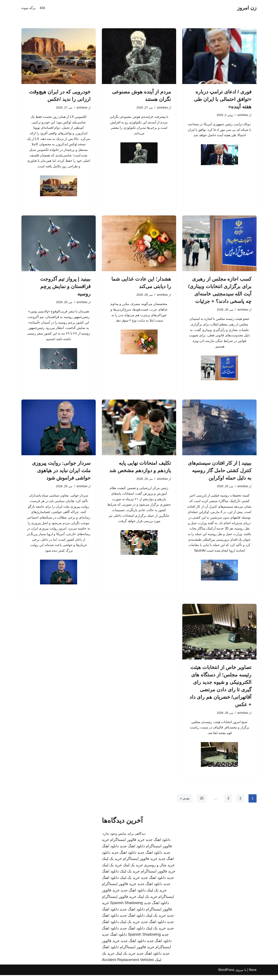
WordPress (226, 975)
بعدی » (185, 803)
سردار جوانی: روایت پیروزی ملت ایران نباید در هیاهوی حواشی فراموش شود (61, 472)
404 (42, 8)
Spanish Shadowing (127, 908)
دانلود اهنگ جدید (158, 845)
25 (201, 803)
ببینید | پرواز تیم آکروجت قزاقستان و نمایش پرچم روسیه (65, 287)
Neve (253, 975)
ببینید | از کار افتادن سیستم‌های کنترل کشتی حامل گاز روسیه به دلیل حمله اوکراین (220, 472)
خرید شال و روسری (159, 870)
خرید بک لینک (112, 864)
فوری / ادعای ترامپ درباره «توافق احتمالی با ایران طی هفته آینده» (223, 99)
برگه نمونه (28, 8)
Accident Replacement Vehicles (128, 965)
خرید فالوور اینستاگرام (127, 845)
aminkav (243, 115)
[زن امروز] (247, 8)
